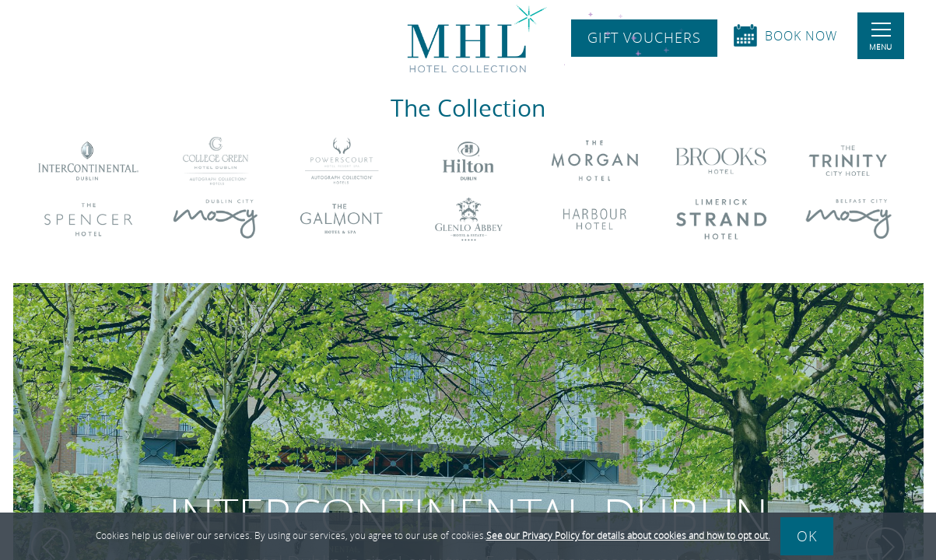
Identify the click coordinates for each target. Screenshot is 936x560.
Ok (807, 536)
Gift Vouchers (644, 38)
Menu (880, 37)
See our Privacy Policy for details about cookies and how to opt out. (628, 535)
